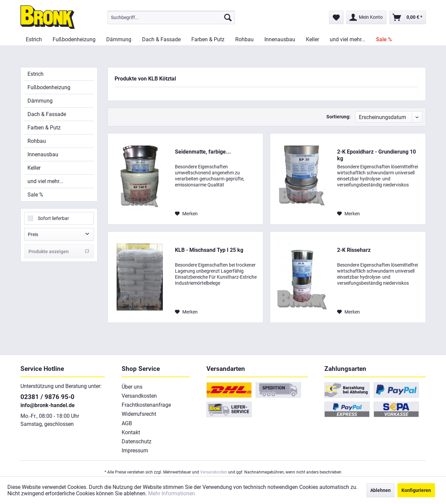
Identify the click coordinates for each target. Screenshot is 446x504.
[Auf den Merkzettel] (186, 214)
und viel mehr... (45, 181)
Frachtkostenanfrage (146, 405)
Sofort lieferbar (53, 218)
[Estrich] (34, 39)
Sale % (35, 195)
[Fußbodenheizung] (74, 39)
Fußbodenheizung (49, 87)
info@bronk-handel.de (48, 405)
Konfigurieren (416, 490)
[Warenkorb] (408, 17)
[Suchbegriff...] (171, 17)
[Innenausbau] (280, 39)
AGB (127, 423)
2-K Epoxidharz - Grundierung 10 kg (376, 155)
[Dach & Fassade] (161, 39)
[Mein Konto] (366, 17)
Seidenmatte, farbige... (203, 152)
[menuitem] (171, 17)
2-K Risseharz (354, 250)
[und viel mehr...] (347, 39)
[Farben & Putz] (208, 39)
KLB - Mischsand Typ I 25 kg (209, 250)
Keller (34, 168)
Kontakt (131, 432)
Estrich (36, 74)
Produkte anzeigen (59, 251)
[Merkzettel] (336, 17)
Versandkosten (139, 396)
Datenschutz (137, 441)
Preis (33, 234)
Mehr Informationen (172, 493)
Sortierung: (338, 117)
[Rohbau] (244, 39)
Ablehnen (380, 490)
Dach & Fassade (47, 114)
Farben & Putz (44, 128)
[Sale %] (384, 39)
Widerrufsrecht (139, 414)
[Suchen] (228, 17)
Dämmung (40, 101)
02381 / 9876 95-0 (47, 397)
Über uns (132, 387)
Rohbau (37, 141)
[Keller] (312, 39)
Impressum (135, 451)
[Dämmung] (119, 39)
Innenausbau (43, 154)
